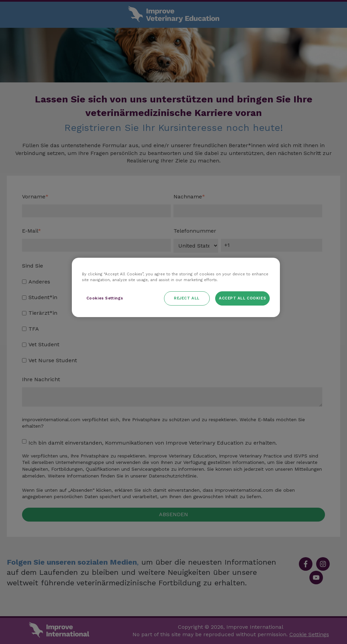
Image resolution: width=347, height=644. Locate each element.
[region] (176, 287)
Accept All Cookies (242, 298)
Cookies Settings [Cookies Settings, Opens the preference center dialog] (105, 298)
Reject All (187, 298)
